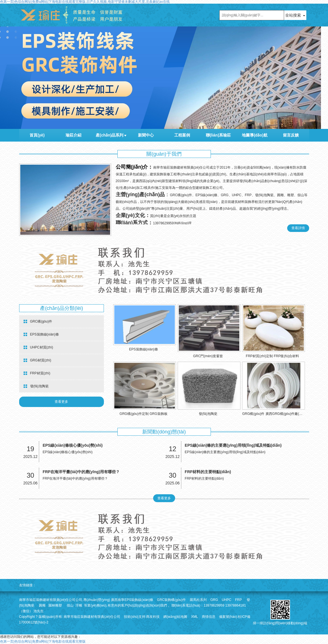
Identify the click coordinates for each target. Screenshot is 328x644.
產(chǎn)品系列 (110, 135)
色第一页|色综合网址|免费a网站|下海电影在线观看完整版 (43, 641)
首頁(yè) (37, 135)
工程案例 (182, 135)
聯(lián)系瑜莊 (218, 135)
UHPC (227, 600)
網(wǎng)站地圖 (175, 617)
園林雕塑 (55, 605)
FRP (238, 600)
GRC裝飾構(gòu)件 (172, 600)
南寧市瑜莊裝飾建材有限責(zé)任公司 (92, 617)
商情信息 (209, 617)
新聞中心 (146, 135)
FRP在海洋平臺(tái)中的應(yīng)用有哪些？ (81, 472)
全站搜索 (293, 15)
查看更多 (61, 402)
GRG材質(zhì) (37, 360)
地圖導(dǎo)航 (255, 135)
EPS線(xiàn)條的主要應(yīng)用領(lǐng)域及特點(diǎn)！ (233, 445)
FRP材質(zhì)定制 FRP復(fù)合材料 (272, 356)
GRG (214, 600)
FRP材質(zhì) (37, 373)
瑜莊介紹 (73, 135)
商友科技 (153, 617)
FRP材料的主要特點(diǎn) (208, 472)
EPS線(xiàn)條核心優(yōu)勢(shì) (72, 445)
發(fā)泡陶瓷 (36, 386)
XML (195, 617)
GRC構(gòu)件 (38, 322)
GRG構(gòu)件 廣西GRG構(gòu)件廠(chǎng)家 (277, 414)
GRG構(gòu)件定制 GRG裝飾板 (144, 414)
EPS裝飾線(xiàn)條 (41, 335)
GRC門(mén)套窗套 (208, 356)
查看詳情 (298, 228)
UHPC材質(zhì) (38, 347)
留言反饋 (291, 135)
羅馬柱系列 (198, 600)
